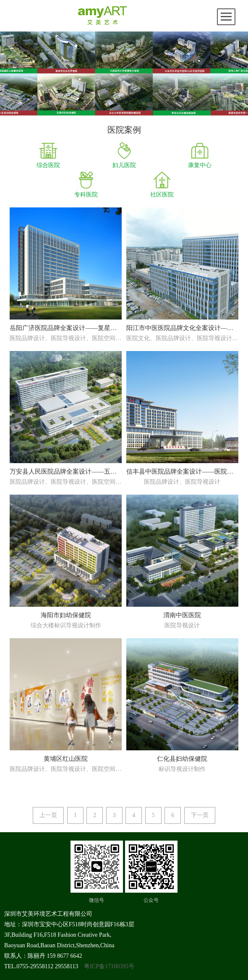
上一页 (48, 815)
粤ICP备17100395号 (109, 966)
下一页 (200, 815)
